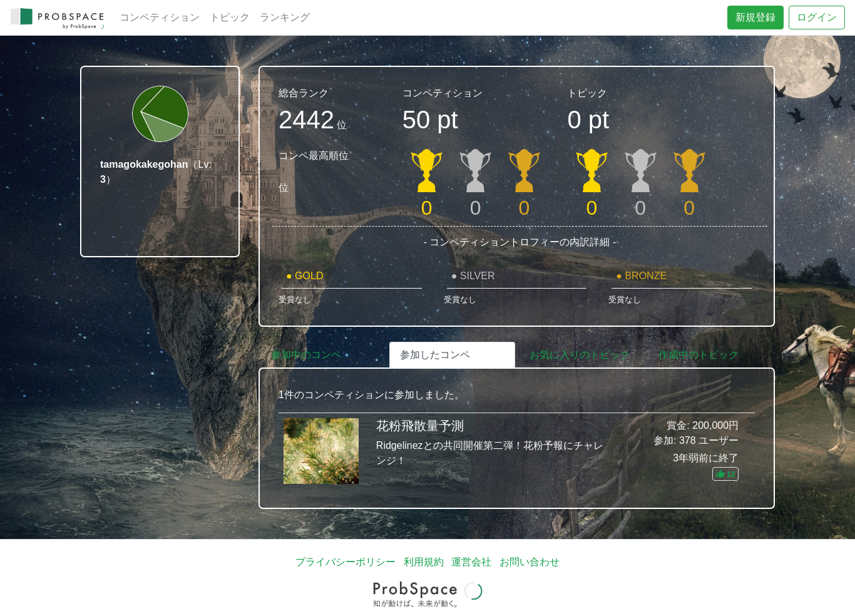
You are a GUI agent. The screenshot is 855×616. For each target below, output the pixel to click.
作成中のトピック (699, 355)
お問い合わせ (530, 562)
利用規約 (424, 562)
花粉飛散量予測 (517, 451)
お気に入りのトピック (580, 355)
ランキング (285, 17)
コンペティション (160, 17)
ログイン (817, 17)
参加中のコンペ (306, 355)
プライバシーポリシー (346, 562)
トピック (230, 17)
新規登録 (755, 17)
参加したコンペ (435, 355)
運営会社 (471, 562)
